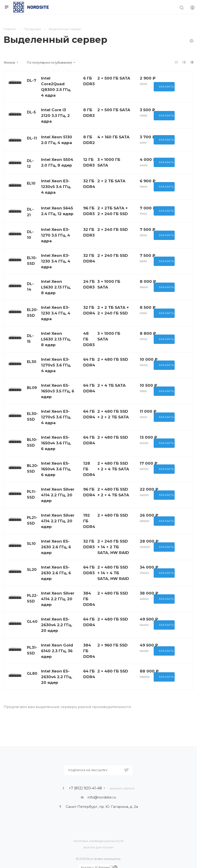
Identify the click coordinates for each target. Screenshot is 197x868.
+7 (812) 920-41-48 (85, 788)
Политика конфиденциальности (99, 841)
